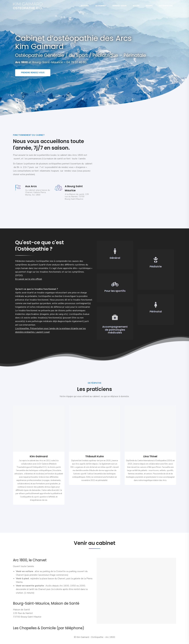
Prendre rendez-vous (33, 73)
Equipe (149, 6)
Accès (136, 6)
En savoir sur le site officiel (29, 279)
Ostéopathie (166, 6)
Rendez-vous (119, 6)
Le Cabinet (101, 6)
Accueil (85, 6)
